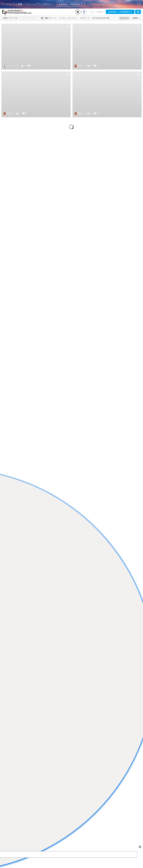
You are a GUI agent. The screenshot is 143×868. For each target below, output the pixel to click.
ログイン (100, 12)
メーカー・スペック (68, 18)
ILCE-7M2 (106, 18)
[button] (138, 12)
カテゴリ (85, 18)
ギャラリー (124, 18)
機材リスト (51, 18)
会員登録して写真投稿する (71, 4)
